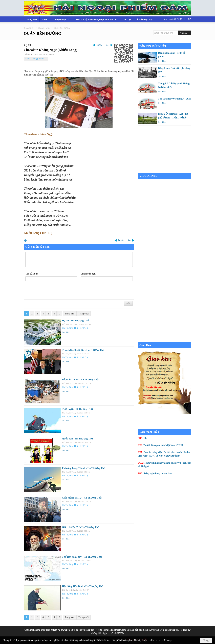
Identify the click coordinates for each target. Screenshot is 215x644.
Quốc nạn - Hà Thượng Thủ (77, 439)
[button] (62, 19)
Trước (99, 45)
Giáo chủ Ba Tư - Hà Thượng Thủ (81, 527)
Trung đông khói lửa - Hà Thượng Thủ (83, 350)
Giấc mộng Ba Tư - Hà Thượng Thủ (82, 498)
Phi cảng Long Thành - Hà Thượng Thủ (84, 468)
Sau (107, 45)
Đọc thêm (66, 332)
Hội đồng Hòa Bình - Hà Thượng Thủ (83, 586)
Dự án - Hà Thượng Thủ (75, 320)
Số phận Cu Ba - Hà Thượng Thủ (80, 380)
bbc (146, 438)
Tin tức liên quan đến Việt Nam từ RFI (163, 445)
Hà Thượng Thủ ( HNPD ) (75, 328)
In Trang (25, 240)
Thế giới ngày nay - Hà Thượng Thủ (82, 557)
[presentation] (51, 291)
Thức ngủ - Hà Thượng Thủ (77, 409)
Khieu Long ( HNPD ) (36, 59)
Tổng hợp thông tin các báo (158, 473)
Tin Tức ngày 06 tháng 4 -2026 (175, 99)
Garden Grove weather (165, 171)
